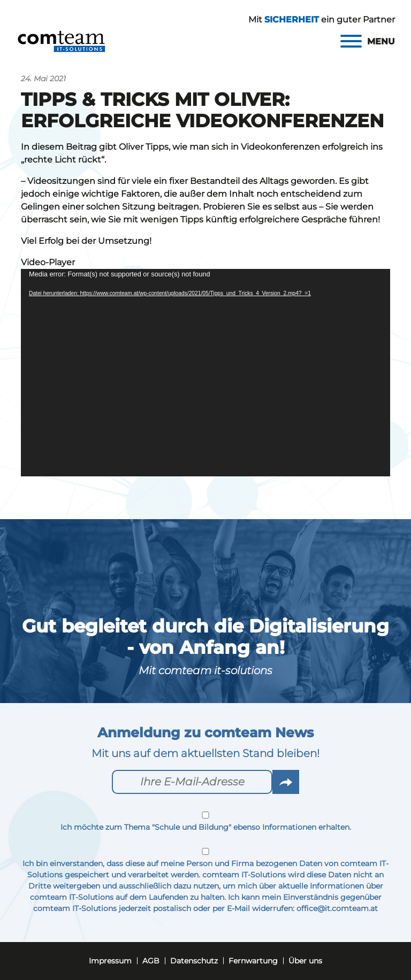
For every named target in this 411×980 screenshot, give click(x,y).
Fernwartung (253, 961)
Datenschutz (194, 961)
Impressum (110, 961)
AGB (151, 961)
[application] (205, 373)
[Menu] (368, 41)
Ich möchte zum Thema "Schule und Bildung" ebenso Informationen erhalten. (205, 822)
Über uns (305, 961)
